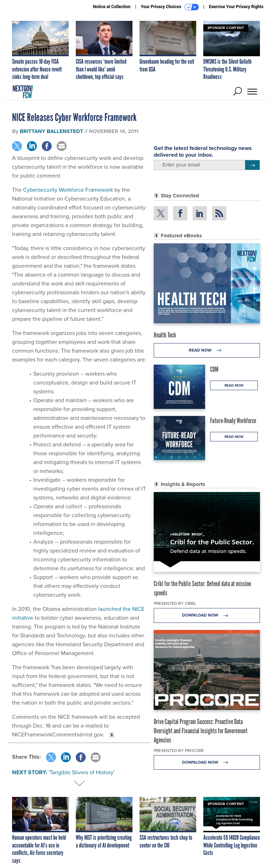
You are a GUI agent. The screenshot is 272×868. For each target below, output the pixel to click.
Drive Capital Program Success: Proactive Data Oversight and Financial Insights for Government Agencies (201, 731)
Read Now (207, 350)
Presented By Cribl (175, 603)
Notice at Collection (112, 7)
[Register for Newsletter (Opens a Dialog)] (252, 165)
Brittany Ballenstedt (52, 131)
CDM (214, 369)
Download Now (207, 615)
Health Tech (165, 335)
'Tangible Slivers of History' (81, 772)
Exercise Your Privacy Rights (236, 7)
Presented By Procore (179, 751)
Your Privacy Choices (170, 7)
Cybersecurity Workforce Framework (68, 190)
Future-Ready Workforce (233, 421)
